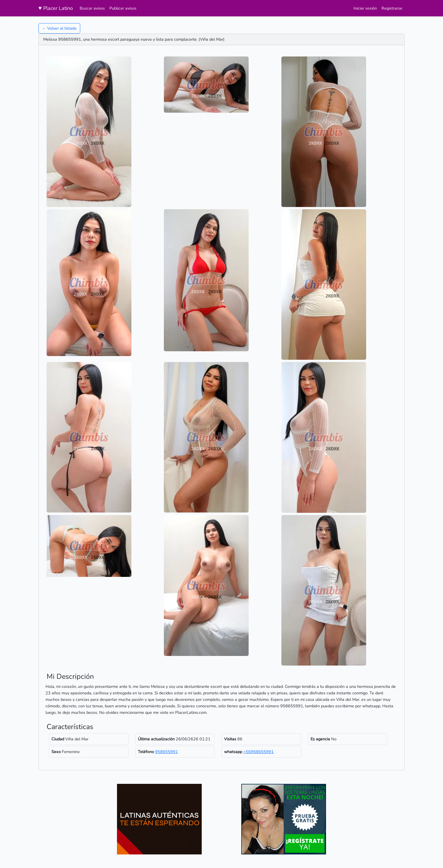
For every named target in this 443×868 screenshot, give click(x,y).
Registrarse (392, 8)
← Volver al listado (59, 28)
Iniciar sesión (365, 8)
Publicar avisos (123, 8)
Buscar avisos (92, 8)
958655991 (167, 752)
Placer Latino (56, 8)
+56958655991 (259, 752)
